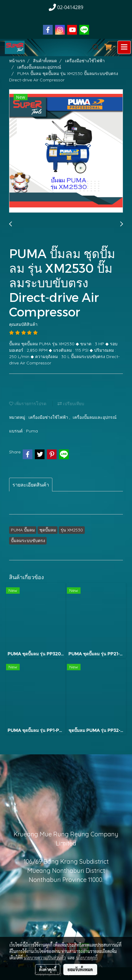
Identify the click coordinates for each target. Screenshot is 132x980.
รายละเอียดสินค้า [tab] (31, 485)
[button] (94, 47)
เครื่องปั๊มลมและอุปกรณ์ (95, 417)
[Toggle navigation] (124, 47)
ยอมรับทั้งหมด (80, 969)
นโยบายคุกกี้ (87, 958)
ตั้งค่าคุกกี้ (48, 969)
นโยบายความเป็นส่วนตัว (45, 958)
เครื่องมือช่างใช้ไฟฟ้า (49, 417)
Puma (32, 431)
